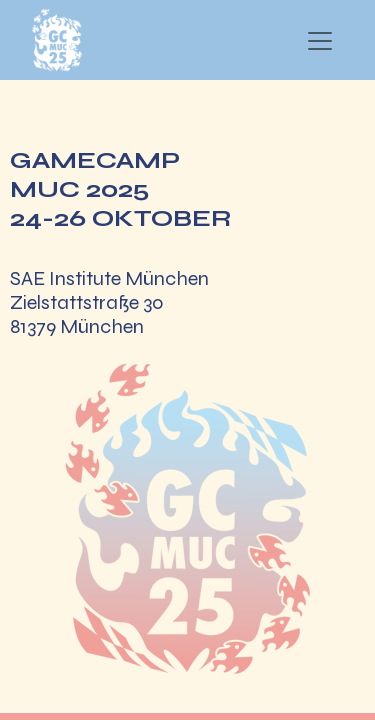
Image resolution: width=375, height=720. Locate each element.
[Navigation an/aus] (320, 40)
